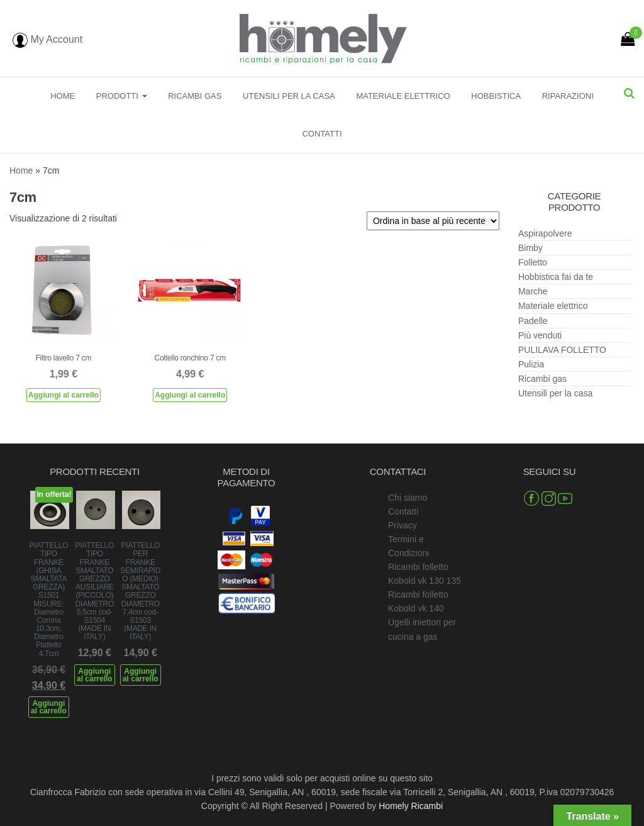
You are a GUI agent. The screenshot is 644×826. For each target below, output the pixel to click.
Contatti (322, 134)
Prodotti (122, 96)
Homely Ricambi (411, 806)
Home (63, 96)
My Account (47, 39)
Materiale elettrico (403, 96)
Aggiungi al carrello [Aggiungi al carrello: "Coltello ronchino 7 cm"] (190, 395)
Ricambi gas (195, 96)
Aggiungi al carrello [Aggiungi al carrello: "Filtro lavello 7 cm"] (64, 395)
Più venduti (540, 335)
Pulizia (531, 364)
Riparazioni (568, 96)
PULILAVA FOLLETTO (562, 350)
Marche (533, 291)
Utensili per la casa (289, 96)
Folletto (533, 262)
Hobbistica (496, 96)
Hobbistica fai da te (556, 277)
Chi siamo (408, 498)
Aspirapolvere (545, 233)
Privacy (402, 525)
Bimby (530, 248)
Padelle (533, 321)
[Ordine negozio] (433, 221)
